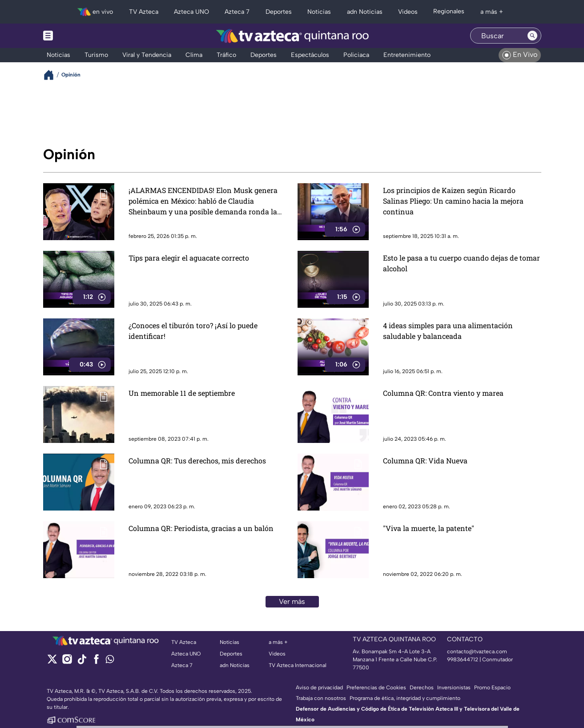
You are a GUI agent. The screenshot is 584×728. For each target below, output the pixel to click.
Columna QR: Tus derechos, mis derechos (197, 461)
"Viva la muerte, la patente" (429, 528)
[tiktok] (82, 662)
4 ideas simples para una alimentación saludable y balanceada (448, 331)
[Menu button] (79, 36)
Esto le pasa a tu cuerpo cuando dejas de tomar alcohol (461, 263)
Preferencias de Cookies (376, 688)
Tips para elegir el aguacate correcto (189, 258)
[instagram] (67, 662)
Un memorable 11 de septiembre (182, 393)
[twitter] (52, 662)
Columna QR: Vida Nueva (425, 461)
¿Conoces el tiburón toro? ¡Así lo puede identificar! (193, 331)
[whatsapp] (110, 661)
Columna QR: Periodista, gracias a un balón (201, 528)
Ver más (292, 601)
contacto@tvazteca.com (477, 652)
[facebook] (96, 662)
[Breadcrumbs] (52, 75)
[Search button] (532, 36)
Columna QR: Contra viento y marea (443, 393)
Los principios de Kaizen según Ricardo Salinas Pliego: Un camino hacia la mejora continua (453, 201)
